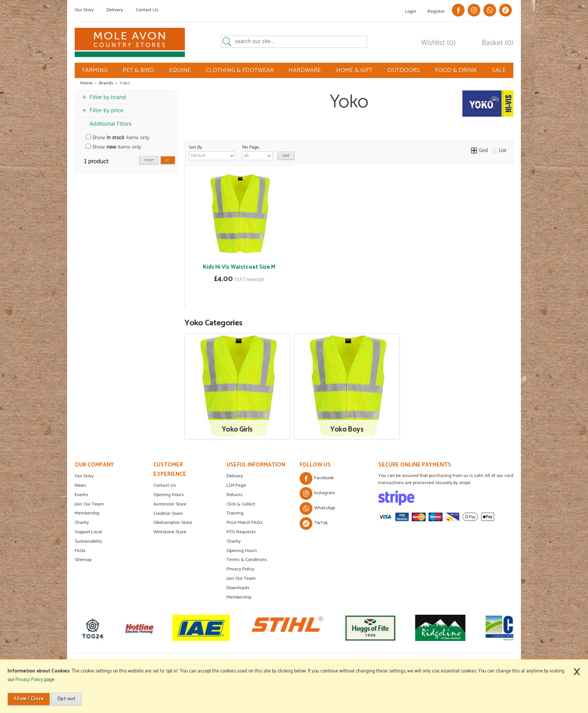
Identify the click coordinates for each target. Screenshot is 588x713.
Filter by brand (108, 97)
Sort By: (212, 152)
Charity (82, 523)
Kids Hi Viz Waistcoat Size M (239, 267)
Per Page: (257, 152)
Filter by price (106, 110)
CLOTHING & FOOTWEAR (240, 70)
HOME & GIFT (354, 70)
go (168, 160)
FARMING (95, 70)
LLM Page (236, 485)
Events (81, 495)
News (80, 485)
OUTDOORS (404, 70)
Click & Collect (241, 504)
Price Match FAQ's (245, 523)
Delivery (115, 10)
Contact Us (147, 10)
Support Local (88, 532)
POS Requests (241, 532)
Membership (87, 513)
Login (411, 11)
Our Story (84, 10)
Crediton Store (168, 514)
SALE (499, 70)
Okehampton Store (173, 523)
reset (149, 160)
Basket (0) (497, 43)
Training (235, 513)
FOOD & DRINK (456, 70)
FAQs (80, 551)
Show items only (118, 138)
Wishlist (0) (438, 43)
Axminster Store (170, 504)
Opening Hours (169, 495)
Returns (235, 495)
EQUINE (180, 70)
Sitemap (83, 560)
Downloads (238, 588)
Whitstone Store (170, 532)
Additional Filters (111, 124)
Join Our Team (89, 504)
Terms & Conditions (247, 560)
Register (436, 11)
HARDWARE (305, 70)
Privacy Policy (240, 569)
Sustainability (88, 541)
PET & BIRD (138, 70)
